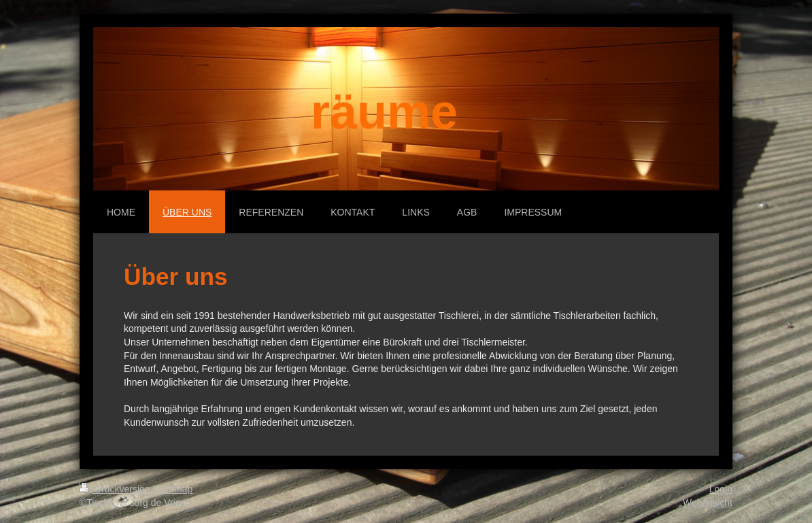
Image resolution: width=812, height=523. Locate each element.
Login (721, 489)
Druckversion (116, 489)
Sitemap (175, 489)
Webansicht (708, 503)
